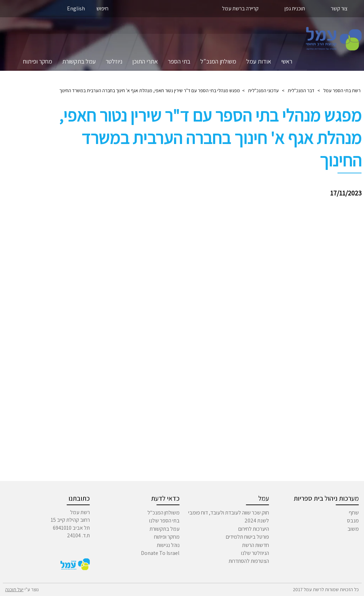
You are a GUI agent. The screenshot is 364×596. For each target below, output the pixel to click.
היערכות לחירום (254, 529)
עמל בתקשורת (79, 61)
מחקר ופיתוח (38, 61)
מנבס (353, 521)
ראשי (287, 61)
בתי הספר (179, 61)
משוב (353, 529)
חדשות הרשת (256, 545)
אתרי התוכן (145, 61)
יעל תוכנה (14, 589)
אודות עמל (259, 61)
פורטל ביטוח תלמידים (247, 537)
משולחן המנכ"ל (218, 61)
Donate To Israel (160, 553)
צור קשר (339, 8)
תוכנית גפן (295, 8)
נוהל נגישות (168, 545)
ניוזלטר (114, 61)
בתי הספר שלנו (164, 521)
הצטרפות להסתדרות (249, 561)
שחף (354, 513)
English (76, 8)
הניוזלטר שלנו (255, 553)
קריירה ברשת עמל (240, 8)
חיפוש (102, 8)
